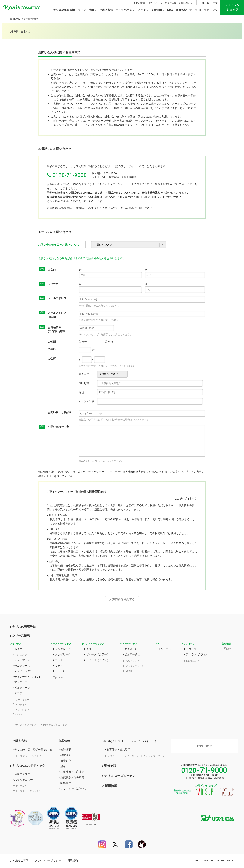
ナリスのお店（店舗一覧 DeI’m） (33, 750)
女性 (83, 342)
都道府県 (84, 374)
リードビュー (21, 700)
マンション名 (86, 401)
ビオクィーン (21, 688)
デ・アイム (20, 787)
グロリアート (93, 650)
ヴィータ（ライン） (97, 661)
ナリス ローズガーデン (73, 789)
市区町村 (84, 383)
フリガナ (48, 284)
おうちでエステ (23, 780)
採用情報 (140, 3)
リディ (58, 666)
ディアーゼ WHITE (25, 672)
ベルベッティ (131, 662)
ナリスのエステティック (28, 766)
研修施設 (109, 766)
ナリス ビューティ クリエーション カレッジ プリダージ (135, 757)
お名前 (47, 269)
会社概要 (65, 750)
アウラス (190, 650)
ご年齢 (52, 349)
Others (17, 715)
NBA (129, 742)
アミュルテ (61, 672)
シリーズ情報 (20, 636)
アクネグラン (21, 710)
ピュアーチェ (132, 655)
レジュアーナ (21, 661)
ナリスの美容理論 (23, 627)
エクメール (130, 650)
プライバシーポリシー (48, 861)
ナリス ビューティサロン (27, 792)
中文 (215, 3)
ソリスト (165, 650)
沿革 (62, 767)
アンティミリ (21, 705)
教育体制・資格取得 (118, 750)
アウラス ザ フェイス (198, 655)
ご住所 (52, 359)
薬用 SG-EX (192, 662)
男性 (109, 342)
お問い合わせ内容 (54, 427)
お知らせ (153, 3)
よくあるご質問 (169, 3)
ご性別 (52, 342)
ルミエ (229, 649)
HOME (17, 19)
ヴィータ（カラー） (97, 655)
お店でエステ (21, 775)
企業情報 (63, 742)
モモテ (17, 694)
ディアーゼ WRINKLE (26, 677)
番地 (81, 392)
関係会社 (65, 783)
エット (58, 661)
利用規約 (72, 861)
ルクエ (17, 650)
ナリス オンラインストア (27, 757)
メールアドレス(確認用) (52, 314)
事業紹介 (65, 761)
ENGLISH (205, 3)
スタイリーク (62, 655)
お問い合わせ (186, 3)
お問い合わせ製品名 (60, 412)
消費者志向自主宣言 (71, 778)
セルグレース (21, 666)
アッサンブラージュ (134, 667)
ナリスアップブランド (25, 725)
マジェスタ (20, 655)
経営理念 (65, 756)
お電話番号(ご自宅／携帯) (52, 329)
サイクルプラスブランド (55, 725)
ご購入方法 (19, 742)
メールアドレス (52, 298)
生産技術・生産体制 (71, 772)
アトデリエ (20, 683)
